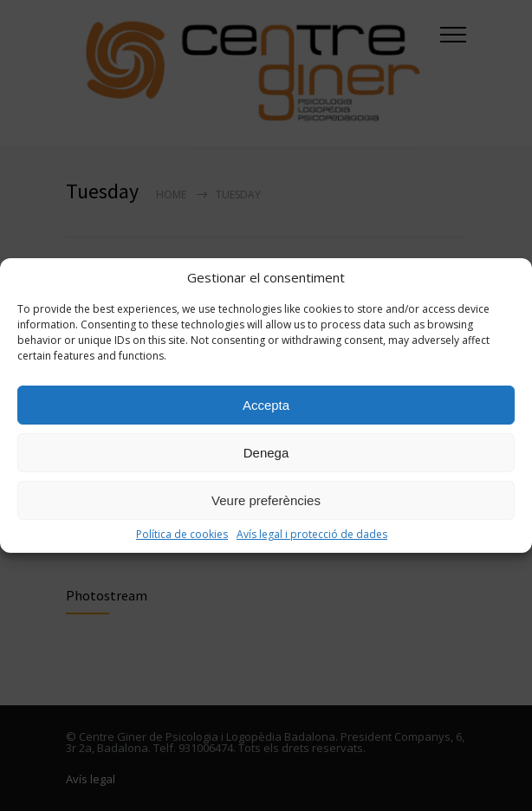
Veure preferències (266, 500)
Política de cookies (182, 534)
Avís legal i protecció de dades (312, 534)
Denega (266, 453)
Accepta (266, 405)
